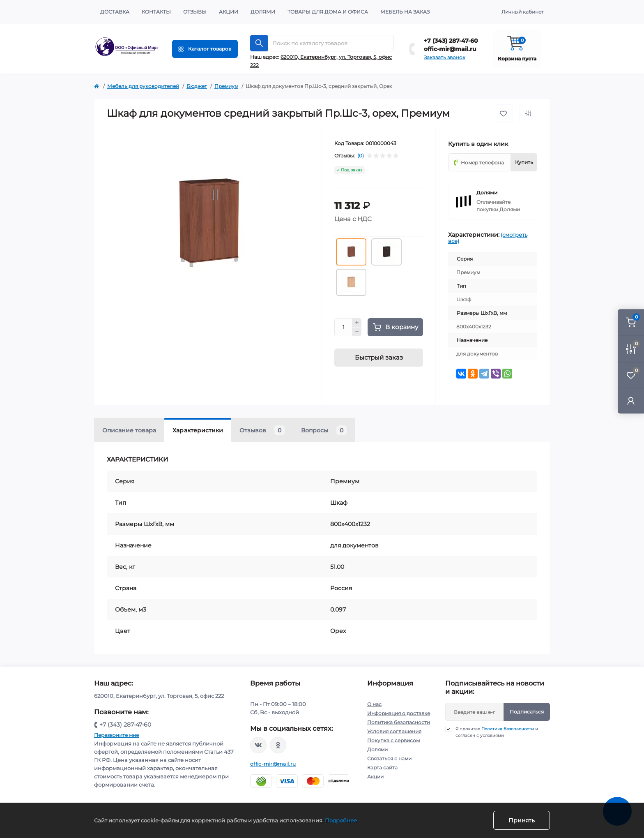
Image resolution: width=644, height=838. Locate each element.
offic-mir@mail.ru (450, 49)
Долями (263, 12)
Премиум (226, 86)
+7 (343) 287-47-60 (451, 41)
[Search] (259, 43)
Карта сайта (382, 768)
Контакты (156, 12)
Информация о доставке (399, 713)
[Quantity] (343, 327)
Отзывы (195, 12)
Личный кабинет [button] (523, 12)
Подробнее (341, 820)
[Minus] (357, 332)
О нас (374, 704)
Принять (522, 820)
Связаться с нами (389, 758)
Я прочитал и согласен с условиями (497, 732)
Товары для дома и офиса (328, 12)
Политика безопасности (399, 722)
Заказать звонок (445, 57)
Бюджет (197, 86)
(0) (361, 156)
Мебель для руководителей (143, 86)
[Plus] (357, 323)
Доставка (115, 12)
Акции (229, 12)
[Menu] (205, 49)
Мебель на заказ (405, 12)
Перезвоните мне (116, 735)
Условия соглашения (394, 731)
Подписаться (527, 712)
